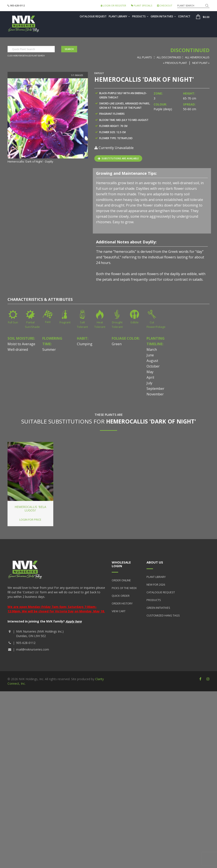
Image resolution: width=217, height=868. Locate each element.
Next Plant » (201, 63)
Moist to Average (21, 344)
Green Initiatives (163, 16)
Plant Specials (142, 5)
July (149, 383)
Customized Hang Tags (163, 615)
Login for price (30, 520)
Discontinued (190, 50)
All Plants (144, 57)
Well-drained (18, 350)
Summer (49, 350)
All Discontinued (169, 57)
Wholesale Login (121, 564)
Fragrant (65, 322)
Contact (184, 16)
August (152, 361)
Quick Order (121, 596)
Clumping (85, 344)
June (150, 355)
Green (117, 344)
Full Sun (13, 322)
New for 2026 (156, 585)
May (150, 372)
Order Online (121, 580)
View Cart (119, 611)
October (153, 366)
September (155, 389)
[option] (48, 121)
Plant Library (119, 16)
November (155, 394)
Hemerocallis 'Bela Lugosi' (30, 508)
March (152, 350)
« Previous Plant (175, 63)
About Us (155, 562)
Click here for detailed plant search (26, 56)
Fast (48, 322)
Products (140, 16)
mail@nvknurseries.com (33, 649)
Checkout (165, 5)
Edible (135, 322)
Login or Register (113, 5)
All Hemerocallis (197, 57)
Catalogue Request (93, 16)
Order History (122, 603)
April (150, 377)
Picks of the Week (124, 588)
